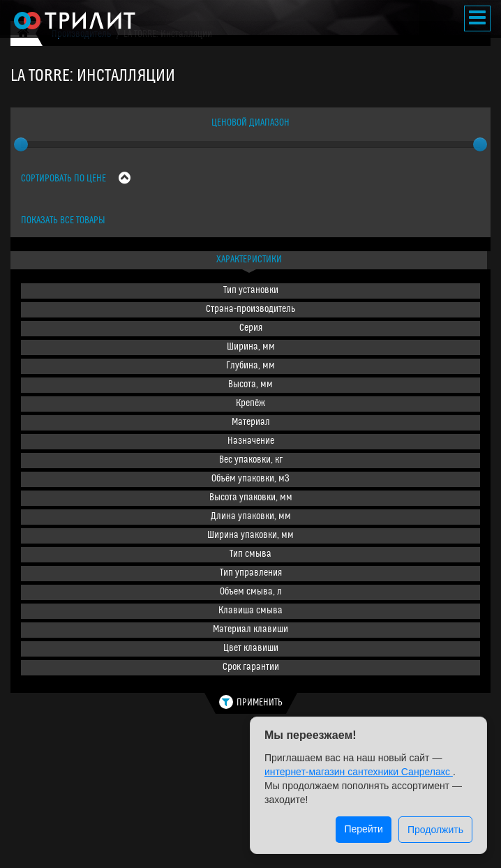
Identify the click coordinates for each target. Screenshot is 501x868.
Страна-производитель (250, 309)
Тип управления (251, 573)
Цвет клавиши (251, 649)
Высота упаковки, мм (251, 498)
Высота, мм (250, 385)
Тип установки (251, 291)
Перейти (363, 829)
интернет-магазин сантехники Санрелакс (359, 772)
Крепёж (250, 404)
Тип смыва (250, 554)
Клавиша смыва (250, 611)
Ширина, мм (251, 347)
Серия (251, 328)
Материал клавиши (250, 630)
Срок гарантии (251, 667)
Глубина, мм (250, 366)
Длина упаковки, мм (251, 517)
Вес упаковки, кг (251, 460)
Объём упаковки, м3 (250, 479)
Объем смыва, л (251, 592)
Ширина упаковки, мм (250, 536)
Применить (251, 702)
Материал (251, 422)
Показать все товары (63, 221)
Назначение (251, 441)
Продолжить (435, 830)
